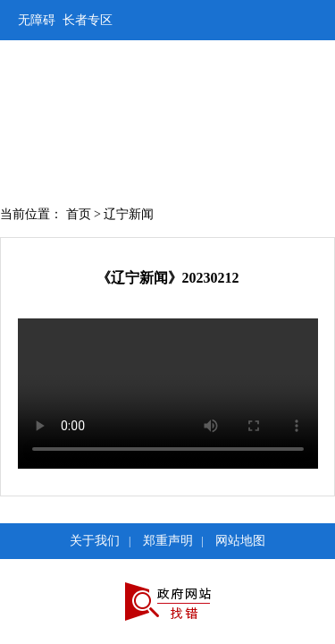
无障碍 (37, 20)
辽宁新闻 (129, 214)
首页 (79, 214)
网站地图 (240, 541)
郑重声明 (168, 541)
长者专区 (88, 20)
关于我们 (95, 541)
